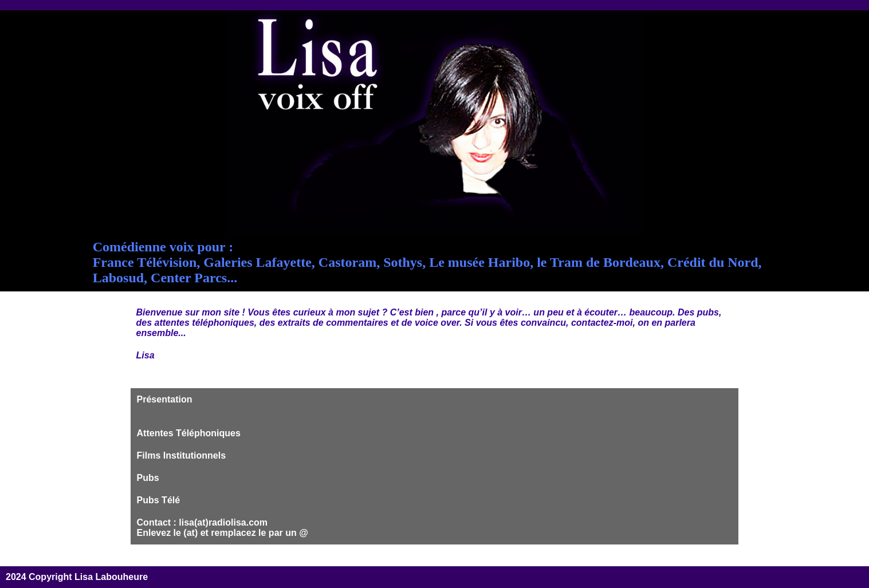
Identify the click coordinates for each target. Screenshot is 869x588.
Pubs (148, 478)
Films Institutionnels (182, 455)
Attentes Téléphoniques (189, 433)
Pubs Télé (159, 500)
